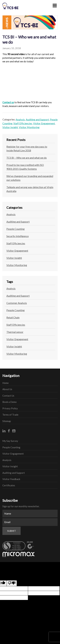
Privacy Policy (10, 408)
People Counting (16, 229)
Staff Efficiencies (23, 123)
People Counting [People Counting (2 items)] (16, 310)
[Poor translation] (12, 583)
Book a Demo (10, 402)
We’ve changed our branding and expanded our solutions (30, 178)
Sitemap (7, 421)
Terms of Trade (10, 415)
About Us (7, 389)
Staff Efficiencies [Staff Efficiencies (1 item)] (16, 325)
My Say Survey (10, 441)
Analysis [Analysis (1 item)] (11, 288)
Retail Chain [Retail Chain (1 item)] (13, 317)
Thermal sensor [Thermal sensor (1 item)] (15, 332)
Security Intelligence (18, 236)
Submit (12, 531)
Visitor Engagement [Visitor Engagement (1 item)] (17, 339)
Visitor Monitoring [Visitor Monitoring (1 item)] (17, 354)
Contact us (8, 102)
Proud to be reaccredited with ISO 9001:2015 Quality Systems (25, 167)
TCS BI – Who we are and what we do (27, 158)
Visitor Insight (10, 127)
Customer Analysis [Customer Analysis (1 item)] (17, 303)
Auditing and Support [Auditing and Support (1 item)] (18, 296)
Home (6, 383)
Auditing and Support (37, 119)
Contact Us (8, 396)
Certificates (9, 485)
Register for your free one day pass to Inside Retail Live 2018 (27, 148)
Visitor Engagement (44, 123)
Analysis (20, 119)
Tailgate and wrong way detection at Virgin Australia (30, 189)
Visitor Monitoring (29, 127)
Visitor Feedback (11, 479)
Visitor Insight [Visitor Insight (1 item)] (14, 346)
